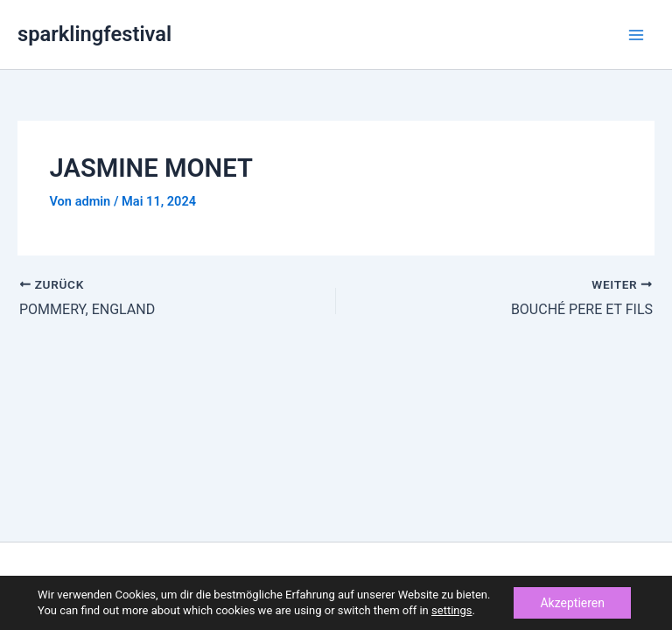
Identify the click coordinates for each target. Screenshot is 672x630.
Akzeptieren (572, 603)
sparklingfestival (94, 34)
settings (451, 610)
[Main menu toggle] (636, 35)
